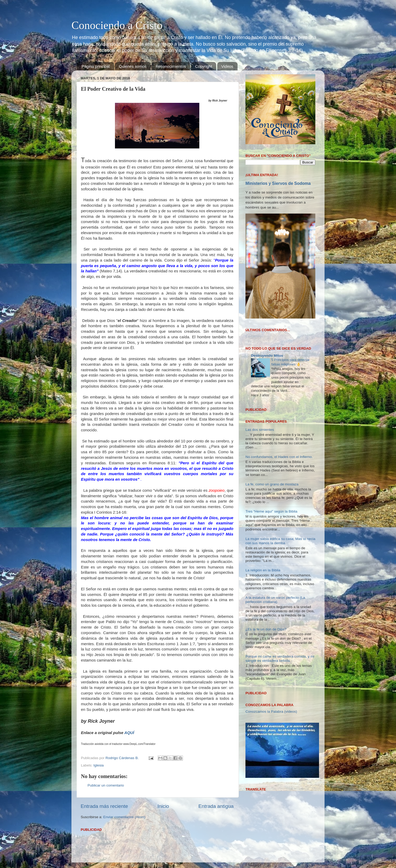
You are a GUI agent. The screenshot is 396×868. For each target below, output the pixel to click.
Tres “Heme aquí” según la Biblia (271, 511)
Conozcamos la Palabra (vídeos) (271, 712)
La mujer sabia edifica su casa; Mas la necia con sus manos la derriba (280, 541)
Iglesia (98, 765)
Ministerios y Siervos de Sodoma (278, 183)
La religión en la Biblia (263, 570)
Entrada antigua (216, 806)
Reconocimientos (171, 66)
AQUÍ (130, 733)
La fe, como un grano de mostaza (272, 484)
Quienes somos (133, 66)
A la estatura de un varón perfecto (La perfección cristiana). (275, 600)
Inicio (163, 806)
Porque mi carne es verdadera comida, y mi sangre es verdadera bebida (280, 659)
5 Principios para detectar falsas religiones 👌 (290, 362)
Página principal (96, 66)
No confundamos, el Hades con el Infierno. (279, 457)
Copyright (204, 66)
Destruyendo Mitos (267, 356)
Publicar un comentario (106, 785)
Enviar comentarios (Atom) (124, 817)
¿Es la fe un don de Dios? (266, 629)
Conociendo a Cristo (117, 25)
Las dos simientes (260, 430)
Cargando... (255, 336)
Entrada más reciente (104, 806)
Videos (227, 66)
